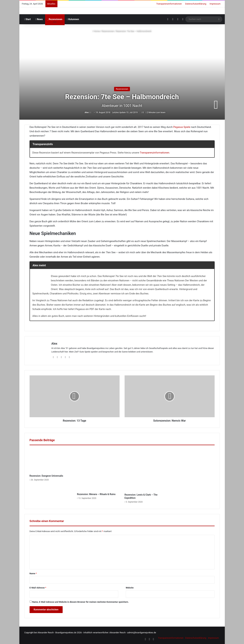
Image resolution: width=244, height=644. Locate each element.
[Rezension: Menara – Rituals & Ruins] (98, 470)
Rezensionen (55, 19)
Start (28, 19)
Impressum (215, 4)
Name (33, 573)
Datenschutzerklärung (196, 4)
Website (130, 588)
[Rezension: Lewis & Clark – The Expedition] (146, 470)
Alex (87, 112)
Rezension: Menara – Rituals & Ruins (96, 494)
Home (96, 31)
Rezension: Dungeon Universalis (46, 476)
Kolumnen (73, 19)
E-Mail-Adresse (38, 588)
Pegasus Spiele (182, 127)
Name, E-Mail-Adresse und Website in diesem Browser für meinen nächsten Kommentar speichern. (80, 602)
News (39, 19)
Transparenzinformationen (169, 4)
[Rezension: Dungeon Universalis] (51, 461)
